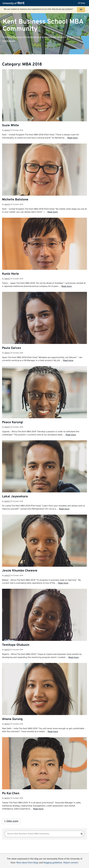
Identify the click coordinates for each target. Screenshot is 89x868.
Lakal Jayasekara (15, 497)
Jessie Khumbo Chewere (20, 571)
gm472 (7, 130)
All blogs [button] (82, 3)
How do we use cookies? (62, 9)
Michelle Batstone (15, 200)
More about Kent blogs (27, 863)
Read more (73, 138)
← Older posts (11, 821)
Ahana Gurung (12, 719)
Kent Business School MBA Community (43, 25)
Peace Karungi (13, 422)
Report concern (71, 863)
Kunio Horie (10, 274)
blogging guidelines (53, 863)
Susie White (10, 125)
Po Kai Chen (11, 793)
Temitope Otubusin (16, 645)
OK (81, 10)
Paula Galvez (12, 348)
